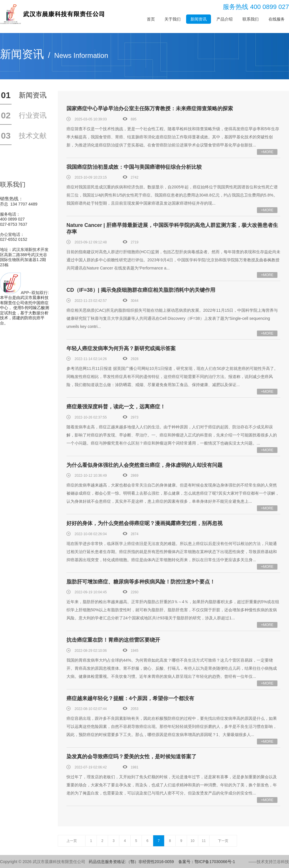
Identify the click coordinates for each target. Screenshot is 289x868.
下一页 (223, 841)
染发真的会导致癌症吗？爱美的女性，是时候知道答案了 (131, 757)
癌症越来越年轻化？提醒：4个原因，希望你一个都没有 (130, 698)
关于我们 (173, 19)
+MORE (267, 152)
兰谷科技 (281, 862)
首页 (151, 19)
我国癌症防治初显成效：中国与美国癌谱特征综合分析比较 (134, 167)
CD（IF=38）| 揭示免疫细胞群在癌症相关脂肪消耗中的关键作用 (141, 290)
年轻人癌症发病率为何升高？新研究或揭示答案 (121, 348)
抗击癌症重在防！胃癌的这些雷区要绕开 (113, 640)
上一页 (72, 841)
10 (192, 841)
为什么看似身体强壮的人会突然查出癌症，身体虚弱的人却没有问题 (144, 465)
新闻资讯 (199, 19)
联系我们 (251, 19)
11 (204, 841)
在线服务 (277, 19)
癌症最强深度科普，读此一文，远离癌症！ (116, 407)
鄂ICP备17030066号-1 (215, 862)
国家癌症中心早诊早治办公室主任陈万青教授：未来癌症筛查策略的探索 (150, 109)
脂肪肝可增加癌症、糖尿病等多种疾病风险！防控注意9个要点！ (141, 582)
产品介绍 (225, 19)
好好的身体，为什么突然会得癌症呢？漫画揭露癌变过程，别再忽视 (144, 523)
